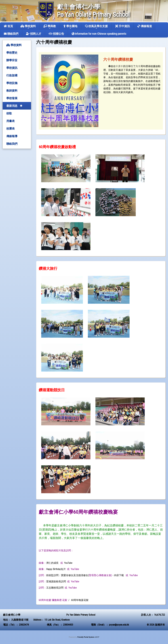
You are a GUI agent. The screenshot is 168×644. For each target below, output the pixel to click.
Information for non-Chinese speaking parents (99, 34)
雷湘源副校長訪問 (56, 581)
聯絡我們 (11, 34)
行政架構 (12, 75)
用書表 (10, 121)
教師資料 (12, 91)
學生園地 (70, 27)
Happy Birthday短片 (56, 569)
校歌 (9, 113)
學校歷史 (12, 53)
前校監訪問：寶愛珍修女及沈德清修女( (68, 575)
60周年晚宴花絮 (80, 600)
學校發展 (12, 98)
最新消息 (12, 106)
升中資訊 (123, 26)
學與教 (50, 27)
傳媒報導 (12, 136)
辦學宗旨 (12, 60)
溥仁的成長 (52, 563)
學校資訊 (12, 68)
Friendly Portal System (86, 637)
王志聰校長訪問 (55, 588)
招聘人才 (34, 34)
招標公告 (56, 34)
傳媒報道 (145, 26)
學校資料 (28, 27)
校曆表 (10, 129)
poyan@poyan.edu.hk (119, 625)
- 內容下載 (118, 575)
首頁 (8, 26)
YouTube (68, 563)
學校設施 (12, 83)
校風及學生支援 (96, 27)
